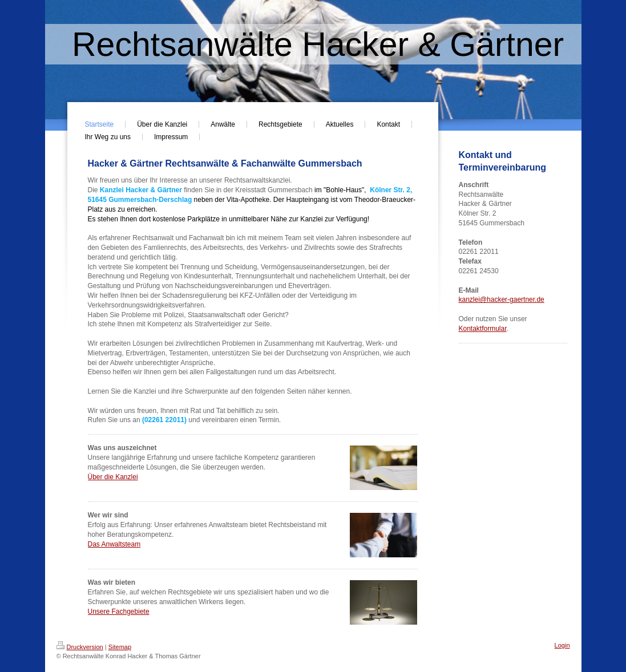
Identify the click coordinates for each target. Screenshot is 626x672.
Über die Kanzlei (113, 477)
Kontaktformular (483, 329)
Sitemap (120, 647)
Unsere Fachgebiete (119, 612)
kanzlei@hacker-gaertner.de (502, 299)
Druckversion (80, 647)
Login (562, 645)
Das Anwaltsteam (114, 544)
